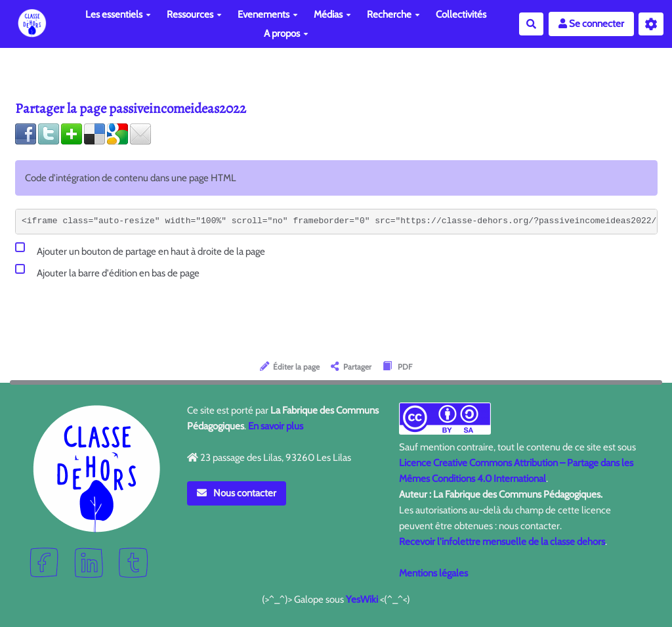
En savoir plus (276, 426)
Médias (332, 14)
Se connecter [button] (591, 24)
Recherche (393, 14)
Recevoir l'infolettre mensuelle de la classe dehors (502, 542)
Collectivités (461, 14)
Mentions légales (433, 573)
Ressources (194, 14)
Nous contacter (237, 493)
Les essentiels (118, 14)
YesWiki (362, 599)
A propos (286, 33)
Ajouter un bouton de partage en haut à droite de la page (140, 249)
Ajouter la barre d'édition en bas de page (107, 271)
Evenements (268, 14)
